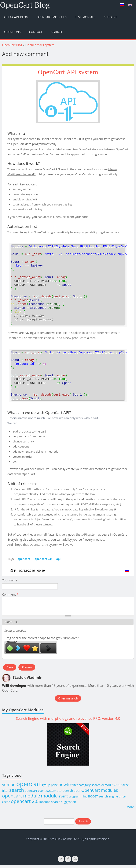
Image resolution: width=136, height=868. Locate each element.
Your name (10, 580)
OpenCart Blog (25, 5)
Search (56, 32)
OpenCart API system (40, 45)
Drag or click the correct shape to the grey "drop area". (42, 641)
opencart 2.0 (43, 559)
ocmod (106, 788)
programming (78, 799)
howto (65, 788)
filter (5, 794)
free (126, 788)
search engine (108, 799)
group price (50, 788)
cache (6, 805)
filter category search (86, 788)
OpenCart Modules (52, 17)
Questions (12, 32)
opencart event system (40, 794)
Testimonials (85, 17)
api (58, 559)
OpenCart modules (100, 793)
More (130, 810)
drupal (75, 794)
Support (110, 17)
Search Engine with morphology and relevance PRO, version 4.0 (68, 722)
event (63, 799)
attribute (63, 794)
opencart (24, 559)
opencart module (21, 799)
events (117, 788)
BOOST (93, 799)
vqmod (9, 788)
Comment (10, 594)
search (17, 793)
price (122, 799)
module (49, 799)
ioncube (45, 805)
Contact (36, 32)
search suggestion (64, 805)
